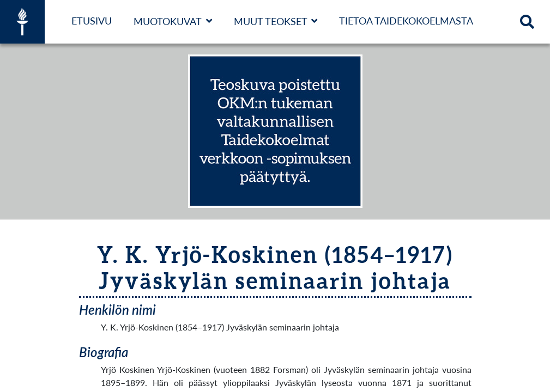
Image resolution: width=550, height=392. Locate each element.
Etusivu (92, 21)
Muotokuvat (168, 21)
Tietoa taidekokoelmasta (406, 21)
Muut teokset (271, 21)
